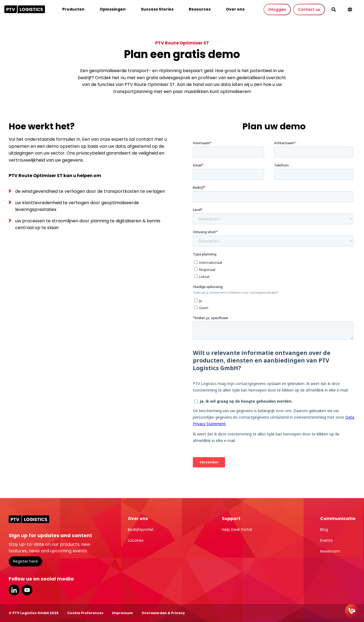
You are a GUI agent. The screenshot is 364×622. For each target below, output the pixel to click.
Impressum (122, 613)
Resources (200, 9)
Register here (25, 561)
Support (231, 519)
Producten (73, 9)
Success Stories (157, 9)
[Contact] (352, 611)
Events (326, 540)
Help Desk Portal (237, 530)
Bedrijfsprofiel (141, 530)
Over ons (235, 9)
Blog (324, 530)
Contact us (309, 9)
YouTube (27, 590)
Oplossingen (113, 9)
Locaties (136, 540)
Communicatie (338, 519)
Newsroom (330, 551)
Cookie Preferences (85, 613)
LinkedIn (14, 590)
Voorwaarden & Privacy (163, 613)
